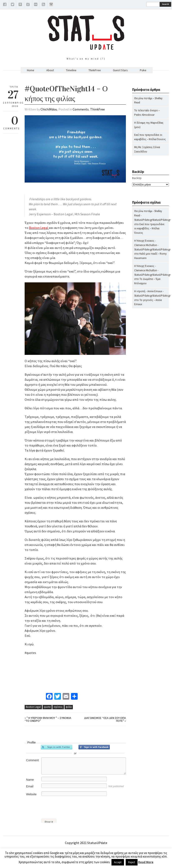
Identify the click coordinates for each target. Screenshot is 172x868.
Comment (32, 760)
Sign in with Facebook (94, 747)
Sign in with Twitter (57, 747)
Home (31, 70)
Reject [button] (132, 862)
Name (30, 780)
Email (30, 786)
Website (31, 794)
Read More (146, 862)
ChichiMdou (49, 109)
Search (165, 4)
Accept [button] (118, 862)
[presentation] (56, 806)
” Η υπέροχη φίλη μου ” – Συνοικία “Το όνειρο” (48, 719)
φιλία (69, 707)
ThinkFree (95, 70)
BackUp (137, 178)
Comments (81, 109)
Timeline (71, 70)
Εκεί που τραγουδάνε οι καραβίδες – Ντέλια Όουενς (149, 229)
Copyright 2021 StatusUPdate (86, 843)
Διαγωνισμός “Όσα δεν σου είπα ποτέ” (105, 719)
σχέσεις (58, 707)
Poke (143, 70)
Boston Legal (33, 707)
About (50, 70)
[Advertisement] (149, 394)
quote (47, 707)
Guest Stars (120, 70)
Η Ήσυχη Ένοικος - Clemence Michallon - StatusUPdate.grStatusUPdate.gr (152, 245)
